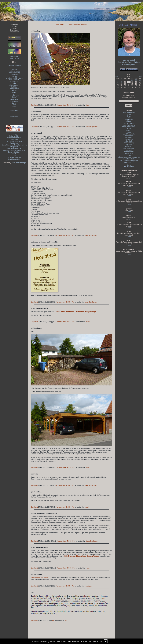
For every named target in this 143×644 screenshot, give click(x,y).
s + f (129, 164)
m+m (129, 155)
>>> (140, 77)
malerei (129, 150)
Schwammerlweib (14, 157)
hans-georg (14, 82)
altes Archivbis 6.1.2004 (14, 58)
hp (66, 620)
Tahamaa (14, 140)
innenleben (129, 136)
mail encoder (14, 116)
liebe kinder (129, 141)
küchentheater (14, 85)
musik (88, 322)
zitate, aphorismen (129, 127)
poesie (129, 121)
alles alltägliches (92, 127)
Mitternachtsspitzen (14, 138)
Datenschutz (14, 32)
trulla (14, 107)
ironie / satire (129, 123)
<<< (117, 77)
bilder (88, 105)
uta (14, 108)
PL (74, 105)
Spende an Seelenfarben (129, 62)
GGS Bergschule (14, 159)
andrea (14, 69)
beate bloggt (129, 162)
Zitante (14, 134)
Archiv (14, 26)
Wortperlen (14, 143)
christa (14, 76)
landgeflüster (14, 89)
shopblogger (14, 96)
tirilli (14, 105)
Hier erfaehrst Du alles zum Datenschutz (85, 641)
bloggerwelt (129, 120)
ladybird (14, 87)
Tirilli (14, 156)
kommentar (129, 139)
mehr (130, 178)
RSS (69, 105)
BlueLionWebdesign (19, 163)
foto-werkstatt (14, 80)
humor (129, 132)
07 (129, 82)
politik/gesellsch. (129, 134)
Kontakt (14, 28)
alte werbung (129, 143)
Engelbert (34, 105)
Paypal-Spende (129, 64)
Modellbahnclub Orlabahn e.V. (14, 150)
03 (140, 80)
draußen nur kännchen (14, 78)
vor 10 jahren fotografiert (129, 161)
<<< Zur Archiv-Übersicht (78, 25)
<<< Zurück (60, 25)
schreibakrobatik (129, 159)
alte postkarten (129, 148)
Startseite (14, 25)
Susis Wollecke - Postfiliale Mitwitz (14, 145)
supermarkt (14, 101)
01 (132, 80)
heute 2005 (129, 146)
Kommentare (62, 105)
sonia (14, 98)
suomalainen (14, 99)
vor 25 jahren (129, 166)
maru (14, 92)
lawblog (14, 90)
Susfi (14, 154)
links (129, 116)
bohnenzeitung (14, 73)
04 (118, 82)
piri (14, 94)
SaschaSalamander (14, 148)
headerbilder (129, 152)
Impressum (14, 30)
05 (121, 82)
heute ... (129, 130)
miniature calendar (14, 66)
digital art (129, 145)
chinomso (14, 74)
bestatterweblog (14, 71)
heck (14, 83)
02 (136, 80)
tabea (14, 103)
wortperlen (14, 110)
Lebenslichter (14, 136)
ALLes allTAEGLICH (14, 141)
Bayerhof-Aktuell (14, 152)
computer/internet (129, 125)
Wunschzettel (129, 60)
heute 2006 (129, 153)
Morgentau (14, 147)
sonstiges (88, 586)
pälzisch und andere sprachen (129, 157)
